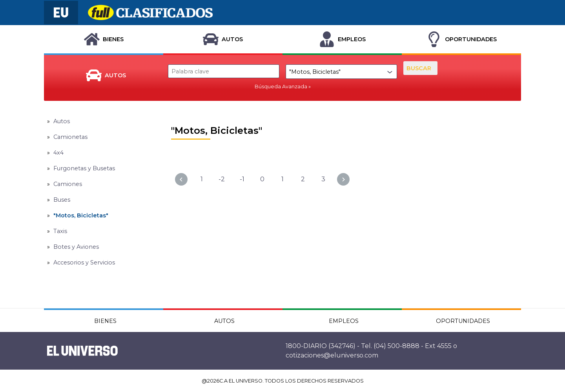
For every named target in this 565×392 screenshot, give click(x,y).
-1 (242, 179)
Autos (62, 121)
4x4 (58, 153)
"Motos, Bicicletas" (81, 215)
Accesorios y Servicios (84, 263)
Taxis (60, 231)
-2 (222, 179)
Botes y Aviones (76, 247)
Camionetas (70, 137)
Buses (62, 200)
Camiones (68, 184)
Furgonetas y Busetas (84, 168)
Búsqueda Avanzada (281, 87)
